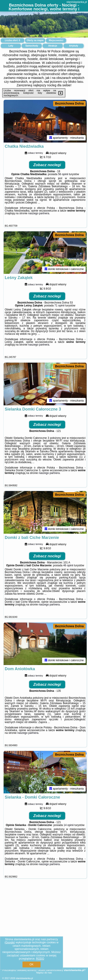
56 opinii (63, 176)
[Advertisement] (44, 932)
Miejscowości (56, 40)
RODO (40, 959)
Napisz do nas (44, 973)
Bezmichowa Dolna (69, 103)
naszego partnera (39, 215)
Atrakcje (53, 46)
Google (10, 942)
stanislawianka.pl (77, 2)
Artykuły (74, 46)
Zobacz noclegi (47, 166)
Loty (11, 46)
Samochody (32, 46)
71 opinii (60, 308)
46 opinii (68, 571)
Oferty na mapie (35, 40)
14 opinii (69, 833)
